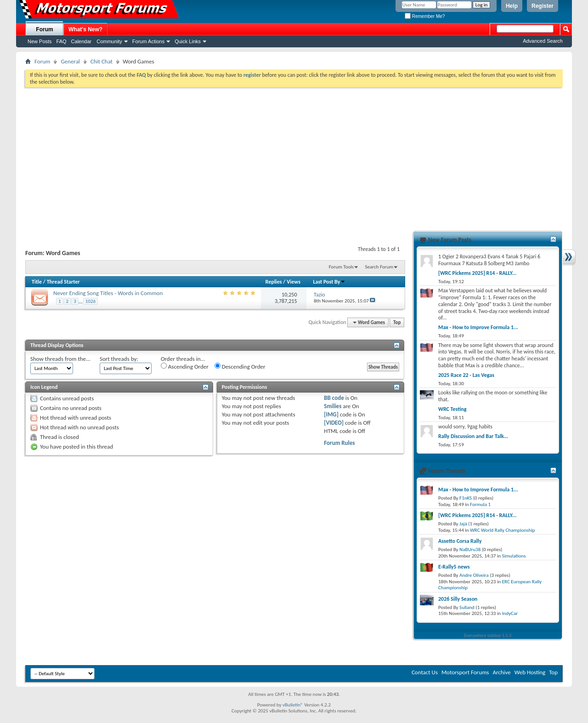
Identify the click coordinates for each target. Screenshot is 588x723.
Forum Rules (339, 443)
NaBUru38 (470, 549)
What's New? (85, 29)
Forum (44, 29)
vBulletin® (293, 705)
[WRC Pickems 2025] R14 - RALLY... (477, 273)
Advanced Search (543, 41)
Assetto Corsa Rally (460, 541)
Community (109, 41)
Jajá (463, 524)
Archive (501, 672)
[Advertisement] (294, 156)
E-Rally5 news (454, 567)
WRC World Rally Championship (503, 530)
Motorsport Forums (465, 672)
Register (543, 6)
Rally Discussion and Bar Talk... (473, 436)
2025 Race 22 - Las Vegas (466, 375)
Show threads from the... (60, 359)
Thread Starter (63, 282)
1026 (90, 301)
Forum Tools (341, 267)
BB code (334, 398)
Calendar (82, 41)
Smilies (333, 406)
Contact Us (425, 672)
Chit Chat (102, 61)
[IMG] (331, 414)
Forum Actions (148, 41)
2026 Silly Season (458, 599)
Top (397, 322)
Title (37, 282)
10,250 (289, 295)
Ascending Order (185, 366)
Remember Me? (425, 16)
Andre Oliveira (474, 575)
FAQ (62, 41)
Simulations (514, 556)
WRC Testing (452, 409)
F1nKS (466, 498)
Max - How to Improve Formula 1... (478, 327)
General (70, 61)
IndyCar (510, 613)
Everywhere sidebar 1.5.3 (488, 635)
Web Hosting (530, 672)
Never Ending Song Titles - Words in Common (108, 293)
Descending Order (240, 366)
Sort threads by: (119, 359)
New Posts (40, 41)
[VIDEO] (334, 423)
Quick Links (188, 41)
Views (294, 282)
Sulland (467, 607)
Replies (274, 282)
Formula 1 (480, 504)
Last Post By (329, 282)
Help (512, 6)
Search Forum (379, 267)
